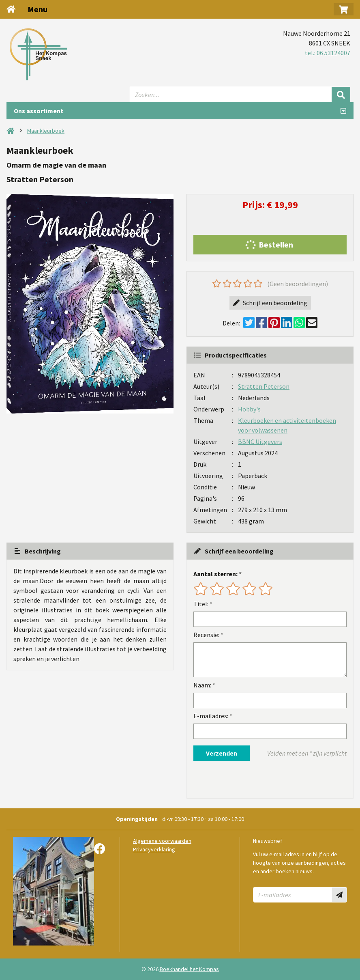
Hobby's (249, 409)
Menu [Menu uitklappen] (37, 9)
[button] (344, 9)
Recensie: (206, 635)
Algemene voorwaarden (162, 841)
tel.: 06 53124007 (328, 53)
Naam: (202, 685)
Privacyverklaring (154, 849)
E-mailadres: (211, 716)
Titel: (201, 604)
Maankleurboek (46, 131)
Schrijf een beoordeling (270, 303)
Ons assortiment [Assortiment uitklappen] (39, 111)
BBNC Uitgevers (260, 442)
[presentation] (245, 780)
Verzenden (222, 753)
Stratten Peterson (264, 386)
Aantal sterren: (215, 574)
